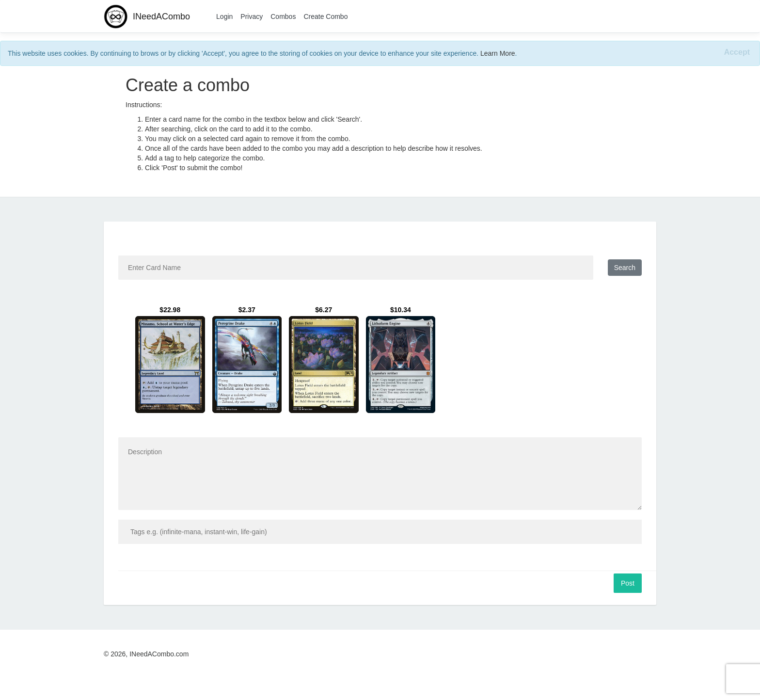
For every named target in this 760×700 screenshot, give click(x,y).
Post (628, 583)
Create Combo (325, 16)
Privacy (252, 16)
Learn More (498, 53)
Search (625, 268)
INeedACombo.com (159, 654)
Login (224, 16)
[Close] (737, 53)
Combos (283, 16)
